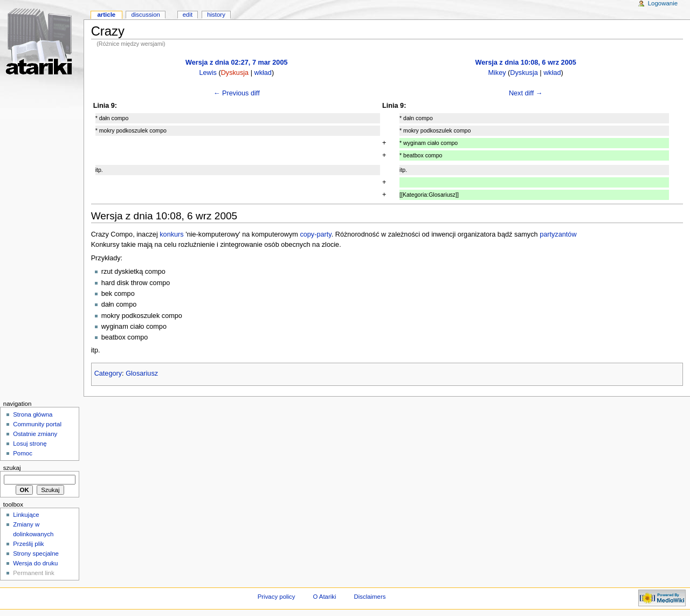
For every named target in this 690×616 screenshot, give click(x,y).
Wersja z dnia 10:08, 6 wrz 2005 (525, 63)
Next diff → (526, 93)
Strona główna (33, 414)
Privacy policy (277, 597)
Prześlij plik (28, 544)
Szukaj (12, 468)
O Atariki (324, 597)
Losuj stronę (30, 444)
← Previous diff (237, 93)
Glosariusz (142, 373)
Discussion (145, 15)
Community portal (37, 424)
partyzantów (558, 234)
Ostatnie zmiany (35, 434)
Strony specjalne (36, 553)
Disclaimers (370, 597)
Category (108, 373)
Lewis (208, 73)
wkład (263, 73)
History (216, 15)
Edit (188, 15)
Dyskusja (235, 73)
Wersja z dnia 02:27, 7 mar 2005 (236, 63)
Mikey (497, 73)
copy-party (315, 234)
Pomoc (23, 453)
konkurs (171, 234)
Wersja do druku (35, 563)
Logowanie (663, 3)
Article (106, 15)
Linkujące (26, 515)
